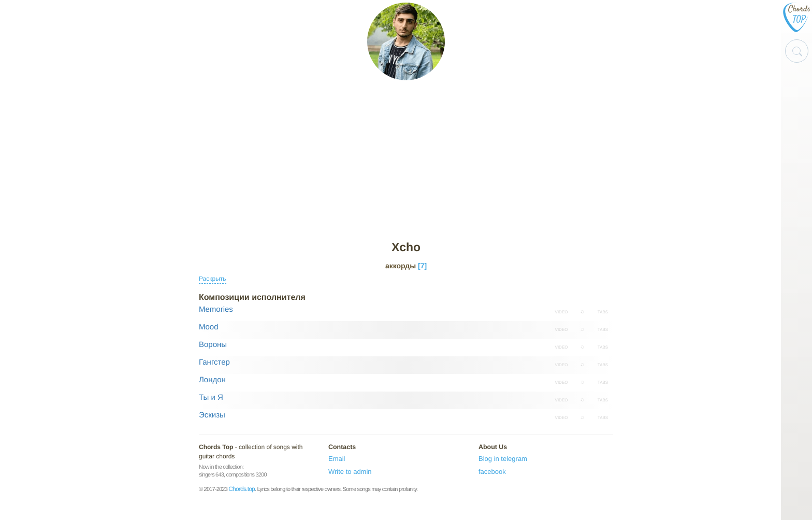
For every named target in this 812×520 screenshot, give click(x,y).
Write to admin (350, 472)
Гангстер (214, 362)
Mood (209, 327)
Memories (216, 309)
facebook (492, 472)
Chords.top (242, 489)
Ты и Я (211, 398)
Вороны (213, 345)
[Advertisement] (406, 161)
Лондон (212, 380)
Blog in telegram (503, 459)
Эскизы (212, 415)
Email (337, 459)
